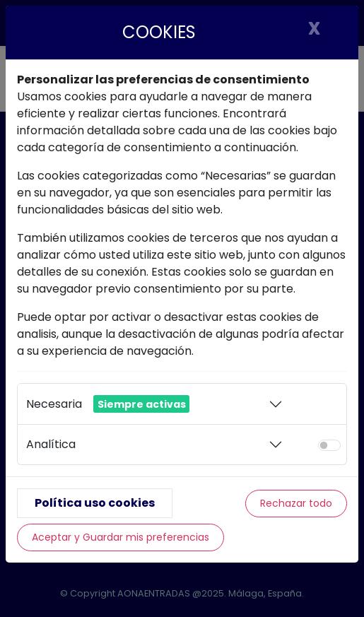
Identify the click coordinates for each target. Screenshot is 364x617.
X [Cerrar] (314, 28)
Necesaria (108, 404)
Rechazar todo (296, 503)
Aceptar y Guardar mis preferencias (121, 537)
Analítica (51, 444)
